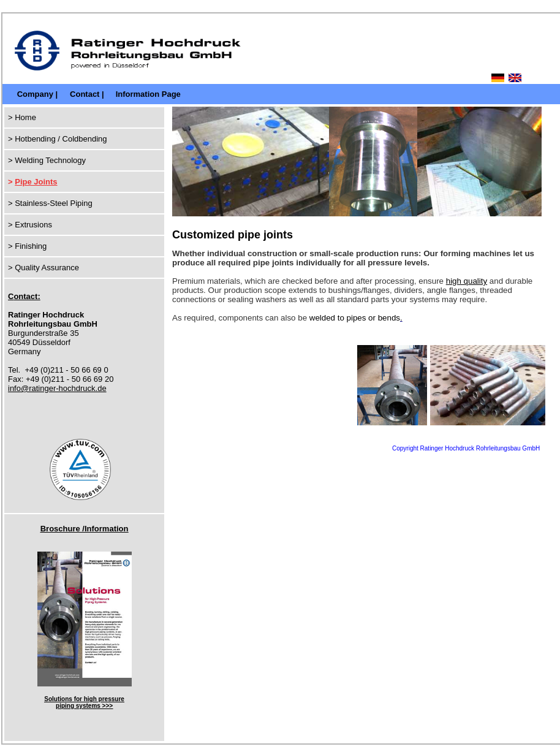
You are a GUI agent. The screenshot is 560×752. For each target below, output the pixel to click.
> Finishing (27, 246)
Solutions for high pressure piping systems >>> (84, 702)
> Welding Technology (47, 160)
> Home (22, 117)
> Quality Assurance (44, 268)
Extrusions (33, 225)
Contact (85, 94)
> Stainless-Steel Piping (50, 203)
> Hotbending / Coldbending (58, 139)
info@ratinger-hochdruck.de (57, 388)
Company (35, 94)
